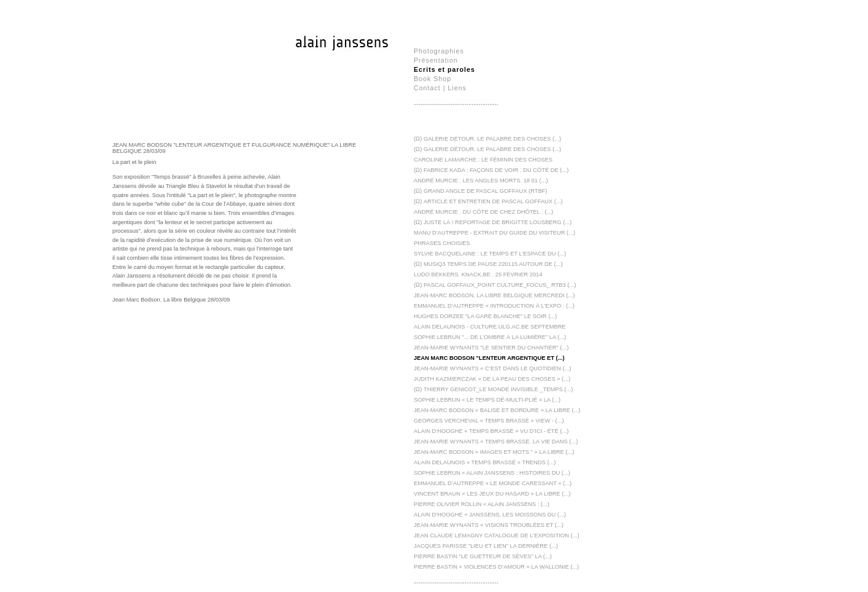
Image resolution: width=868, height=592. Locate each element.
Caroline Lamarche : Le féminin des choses (483, 160)
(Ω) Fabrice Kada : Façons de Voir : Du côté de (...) (491, 170)
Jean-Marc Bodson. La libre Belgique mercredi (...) (494, 295)
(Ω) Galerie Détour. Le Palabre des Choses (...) (487, 139)
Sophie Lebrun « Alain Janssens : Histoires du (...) (492, 473)
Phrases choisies (442, 243)
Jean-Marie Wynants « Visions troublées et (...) (489, 525)
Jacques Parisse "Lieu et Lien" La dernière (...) (486, 546)
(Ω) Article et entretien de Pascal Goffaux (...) (488, 201)
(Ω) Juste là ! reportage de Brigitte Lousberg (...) (493, 222)
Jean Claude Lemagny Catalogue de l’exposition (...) (497, 536)
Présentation (436, 60)
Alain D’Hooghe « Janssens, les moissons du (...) (490, 515)
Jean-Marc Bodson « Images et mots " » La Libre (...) (494, 452)
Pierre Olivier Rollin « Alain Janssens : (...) (482, 504)
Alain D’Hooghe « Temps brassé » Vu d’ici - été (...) (491, 431)
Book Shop (432, 79)
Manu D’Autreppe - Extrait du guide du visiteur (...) (494, 233)
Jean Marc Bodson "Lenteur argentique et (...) (489, 358)
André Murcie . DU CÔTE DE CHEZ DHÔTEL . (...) (483, 212)
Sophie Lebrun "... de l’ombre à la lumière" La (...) (490, 337)
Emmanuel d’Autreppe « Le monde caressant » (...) (493, 483)
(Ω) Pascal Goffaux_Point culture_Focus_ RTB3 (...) (495, 285)
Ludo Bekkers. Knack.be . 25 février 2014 (478, 275)
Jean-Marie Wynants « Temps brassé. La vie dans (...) (496, 442)
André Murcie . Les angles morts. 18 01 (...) (481, 181)
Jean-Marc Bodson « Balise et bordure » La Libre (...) (497, 410)
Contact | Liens (440, 88)
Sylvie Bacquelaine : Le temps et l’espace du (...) (490, 254)
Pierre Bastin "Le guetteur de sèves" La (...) (483, 556)
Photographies (439, 51)
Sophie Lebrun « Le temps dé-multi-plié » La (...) (487, 400)
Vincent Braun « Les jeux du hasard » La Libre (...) (492, 494)
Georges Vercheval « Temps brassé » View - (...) (489, 421)
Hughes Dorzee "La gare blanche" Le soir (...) (485, 316)
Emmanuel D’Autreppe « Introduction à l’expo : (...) (494, 306)
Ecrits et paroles (444, 69)
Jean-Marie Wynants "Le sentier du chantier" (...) (491, 348)
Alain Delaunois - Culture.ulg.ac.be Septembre (490, 327)
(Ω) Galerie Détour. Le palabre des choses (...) (487, 149)
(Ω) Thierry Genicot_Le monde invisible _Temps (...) (493, 389)
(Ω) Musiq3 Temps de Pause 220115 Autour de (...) (488, 264)
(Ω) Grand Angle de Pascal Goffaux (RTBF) (480, 191)
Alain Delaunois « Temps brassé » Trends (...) (485, 462)
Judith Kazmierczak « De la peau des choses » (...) (492, 379)
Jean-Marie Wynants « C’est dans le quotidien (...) (492, 368)
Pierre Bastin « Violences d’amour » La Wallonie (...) (496, 567)
